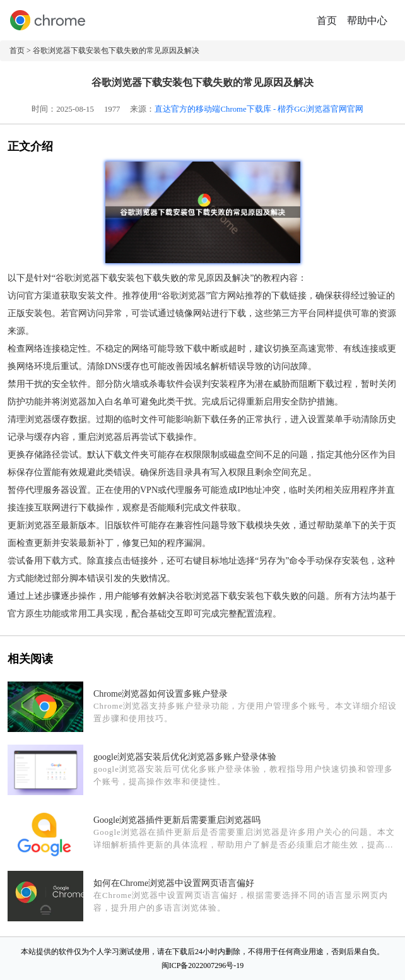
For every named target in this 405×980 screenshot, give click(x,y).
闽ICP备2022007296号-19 (203, 965)
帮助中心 (367, 21)
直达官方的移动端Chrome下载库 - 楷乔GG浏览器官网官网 (259, 109)
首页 (327, 21)
